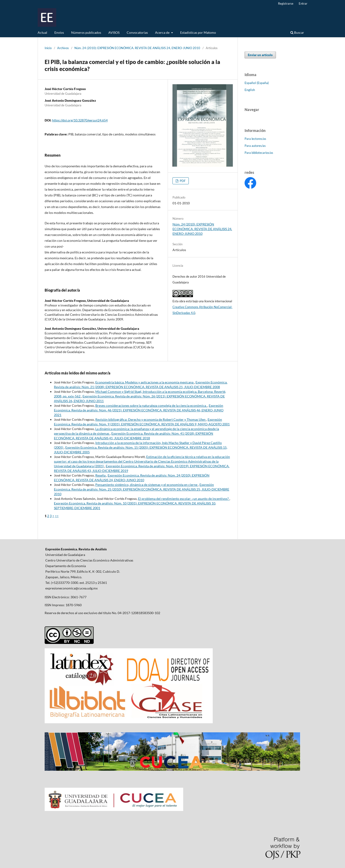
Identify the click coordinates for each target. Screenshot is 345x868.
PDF (182, 181)
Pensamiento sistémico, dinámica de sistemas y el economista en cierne (147, 485)
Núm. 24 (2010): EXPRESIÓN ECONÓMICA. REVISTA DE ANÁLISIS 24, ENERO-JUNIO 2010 (137, 48)
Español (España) (257, 83)
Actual (42, 32)
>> (57, 516)
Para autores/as (255, 146)
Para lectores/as (255, 139)
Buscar (297, 32)
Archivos (63, 48)
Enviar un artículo (260, 55)
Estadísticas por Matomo (198, 32)
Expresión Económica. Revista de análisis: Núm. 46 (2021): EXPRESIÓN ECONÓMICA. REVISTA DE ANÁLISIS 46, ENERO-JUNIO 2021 (139, 410)
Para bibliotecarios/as (259, 153)
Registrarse (286, 3)
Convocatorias (137, 32)
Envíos (59, 32)
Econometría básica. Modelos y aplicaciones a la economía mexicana (145, 382)
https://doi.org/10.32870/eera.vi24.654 (80, 120)
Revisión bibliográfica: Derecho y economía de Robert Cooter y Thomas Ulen (151, 419)
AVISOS (114, 32)
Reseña (101, 475)
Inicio (48, 48)
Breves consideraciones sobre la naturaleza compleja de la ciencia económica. (151, 405)
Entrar (303, 3)
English (250, 90)
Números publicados (86, 32)
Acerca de (163, 32)
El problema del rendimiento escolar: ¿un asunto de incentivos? (184, 499)
